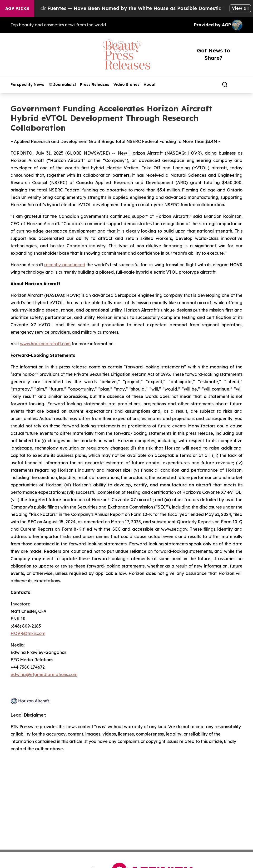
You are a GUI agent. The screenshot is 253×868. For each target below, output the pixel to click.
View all (240, 8)
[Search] (225, 85)
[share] (239, 85)
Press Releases (95, 85)
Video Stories (126, 85)
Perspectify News (27, 85)
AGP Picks (17, 8)
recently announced (65, 265)
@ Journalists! (62, 85)
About (150, 85)
